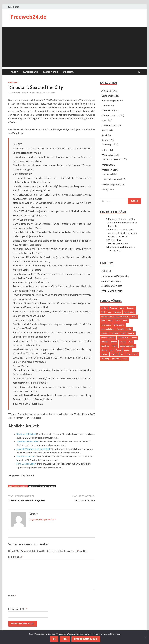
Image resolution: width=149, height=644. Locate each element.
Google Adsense (108, 337)
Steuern (105, 140)
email (125, 321)
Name (12, 596)
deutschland (129, 312)
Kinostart (33, 486)
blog (109, 312)
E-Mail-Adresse (18, 609)
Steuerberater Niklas (112, 286)
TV (122, 354)
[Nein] (145, 637)
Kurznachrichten (110, 115)
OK (54, 639)
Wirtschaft (107, 170)
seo (112, 350)
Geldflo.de (107, 271)
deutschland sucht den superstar (115, 316)
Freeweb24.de (28, 17)
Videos (105, 150)
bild (103, 312)
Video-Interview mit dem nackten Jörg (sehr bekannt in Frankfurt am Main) (123, 233)
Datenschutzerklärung (86, 639)
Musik (105, 120)
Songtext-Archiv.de (111, 281)
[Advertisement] (74, 47)
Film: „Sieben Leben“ (27, 464)
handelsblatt (123, 337)
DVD (110, 321)
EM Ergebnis (119, 325)
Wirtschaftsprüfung (111, 184)
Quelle (104, 350)
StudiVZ (114, 354)
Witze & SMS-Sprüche (112, 291)
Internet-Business (112, 179)
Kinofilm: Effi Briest (26, 434)
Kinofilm (106, 105)
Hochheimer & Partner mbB (115, 276)
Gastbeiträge (50, 72)
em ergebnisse (108, 329)
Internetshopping (110, 101)
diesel (134, 316)
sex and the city (47, 486)
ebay (118, 321)
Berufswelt (108, 174)
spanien (127, 350)
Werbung (106, 165)
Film (129, 329)
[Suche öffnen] (139, 72)
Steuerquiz (108, 144)
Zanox (125, 359)
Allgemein (13, 82)
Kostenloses (108, 110)
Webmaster (107, 155)
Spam (104, 130)
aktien (104, 308)
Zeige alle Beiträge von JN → (43, 519)
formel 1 (105, 333)
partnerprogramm (128, 346)
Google (131, 333)
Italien (123, 342)
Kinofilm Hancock (25, 456)
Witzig (105, 189)
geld (123, 333)
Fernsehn (121, 329)
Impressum (69, 72)
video (129, 354)
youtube (116, 359)
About (14, 72)
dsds (103, 321)
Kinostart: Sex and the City (121, 219)
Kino (131, 342)
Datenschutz (30, 72)
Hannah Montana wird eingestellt (33, 449)
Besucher (130, 308)
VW (136, 354)
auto (122, 308)
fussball (115, 333)
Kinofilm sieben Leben (28, 441)
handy (134, 337)
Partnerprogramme (113, 159)
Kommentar (16, 557)
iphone (114, 342)
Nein (65, 639)
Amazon (113, 308)
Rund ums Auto (109, 125)
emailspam (106, 325)
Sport (104, 135)
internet (105, 342)
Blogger (118, 312)
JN (27, 92)
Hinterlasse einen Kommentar (43, 92)
